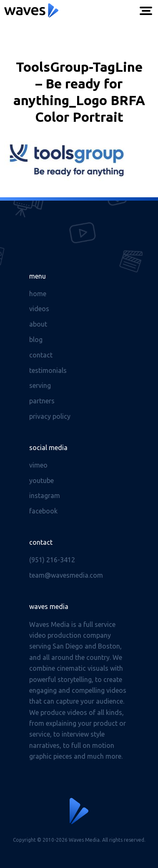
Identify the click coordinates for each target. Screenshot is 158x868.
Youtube (41, 481)
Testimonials (48, 370)
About (38, 324)
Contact (41, 355)
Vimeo (38, 465)
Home (38, 294)
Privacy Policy (50, 416)
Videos (39, 309)
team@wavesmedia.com (66, 575)
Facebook (43, 511)
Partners (42, 401)
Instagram (45, 496)
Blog (36, 340)
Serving (40, 385)
